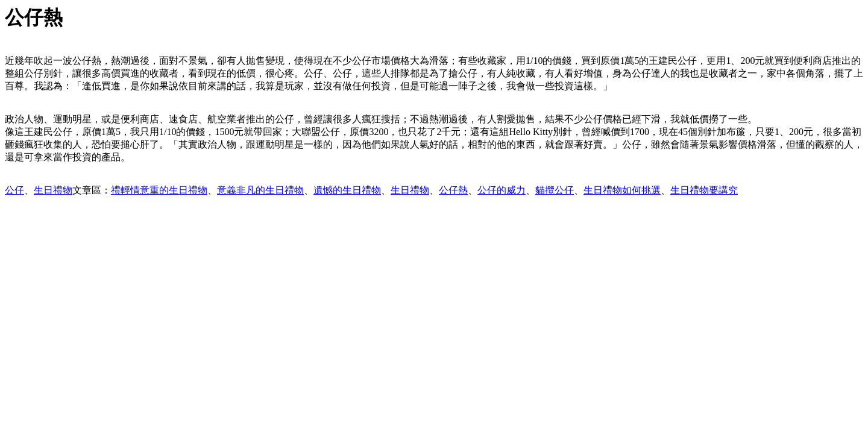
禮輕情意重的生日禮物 (159, 190)
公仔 (14, 190)
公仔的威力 (502, 190)
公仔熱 (453, 190)
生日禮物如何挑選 (622, 190)
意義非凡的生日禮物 (260, 190)
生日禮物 (53, 190)
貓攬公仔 (555, 190)
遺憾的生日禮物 (347, 190)
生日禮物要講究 (704, 190)
